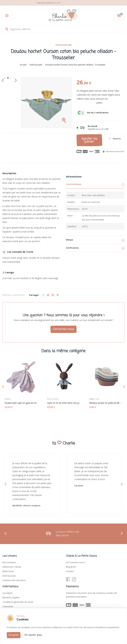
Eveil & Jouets (9, 576)
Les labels (8, 593)
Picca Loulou (53, 399)
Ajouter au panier (89, 140)
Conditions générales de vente (18, 602)
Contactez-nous (63, 329)
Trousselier (63, 45)
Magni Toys (94, 399)
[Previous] (3, 80)
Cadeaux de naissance (14, 580)
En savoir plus (33, 635)
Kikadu (8, 399)
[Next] (16, 80)
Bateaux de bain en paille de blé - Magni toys (106, 403)
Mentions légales (11, 597)
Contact (70, 571)
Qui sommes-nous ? (76, 562)
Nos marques (9, 562)
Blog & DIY (71, 567)
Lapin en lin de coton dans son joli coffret (63, 403)
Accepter (14, 635)
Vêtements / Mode (12, 567)
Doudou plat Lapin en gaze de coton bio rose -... (21, 403)
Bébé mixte (8, 571)
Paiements (8, 606)
